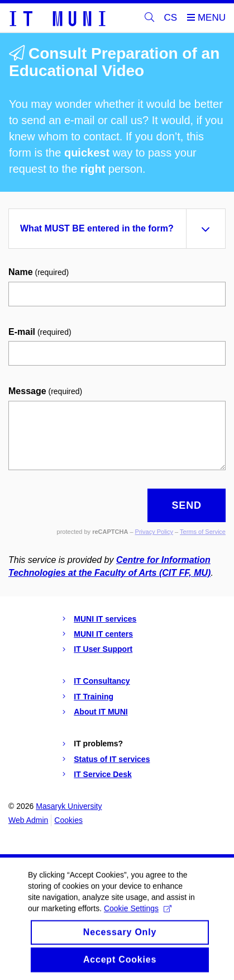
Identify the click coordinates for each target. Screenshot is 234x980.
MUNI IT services (105, 619)
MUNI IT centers (103, 634)
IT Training (94, 697)
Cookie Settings (138, 917)
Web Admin (28, 820)
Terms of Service (203, 532)
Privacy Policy (154, 532)
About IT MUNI (101, 712)
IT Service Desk (103, 774)
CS (171, 18)
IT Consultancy (102, 681)
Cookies (68, 820)
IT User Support (103, 649)
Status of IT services (112, 759)
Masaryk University (69, 806)
